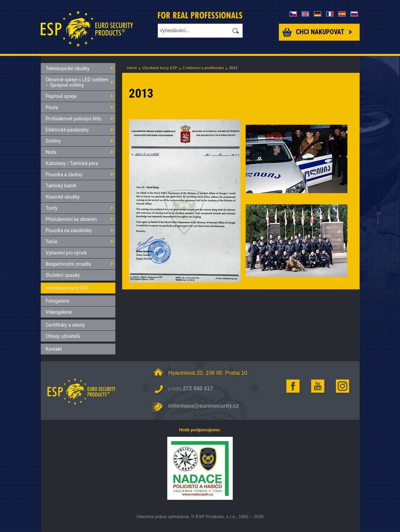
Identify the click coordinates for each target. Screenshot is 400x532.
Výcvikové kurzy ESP (160, 68)
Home (132, 68)
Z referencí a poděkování (203, 68)
